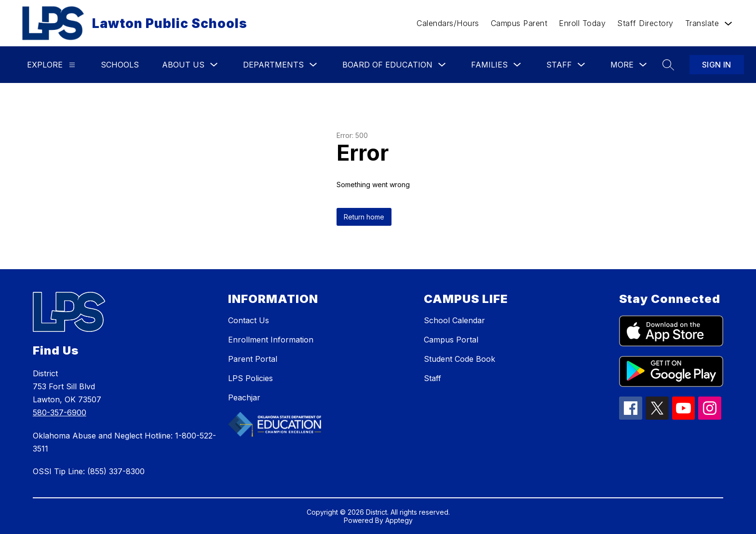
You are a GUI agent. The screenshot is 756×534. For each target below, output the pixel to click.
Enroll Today (582, 23)
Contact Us (249, 320)
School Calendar (454, 320)
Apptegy (399, 520)
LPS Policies (250, 378)
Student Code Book (459, 359)
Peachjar (244, 397)
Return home (364, 217)
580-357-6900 (60, 412)
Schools (120, 65)
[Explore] (72, 65)
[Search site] (668, 65)
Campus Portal (451, 340)
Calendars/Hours (448, 23)
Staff (432, 378)
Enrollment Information (271, 340)
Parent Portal (253, 359)
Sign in (717, 65)
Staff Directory (645, 23)
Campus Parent (519, 23)
